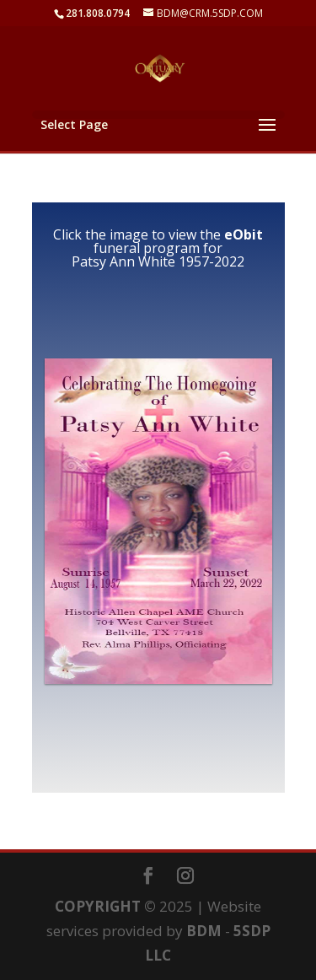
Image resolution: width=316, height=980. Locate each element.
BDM (204, 931)
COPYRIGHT (98, 906)
